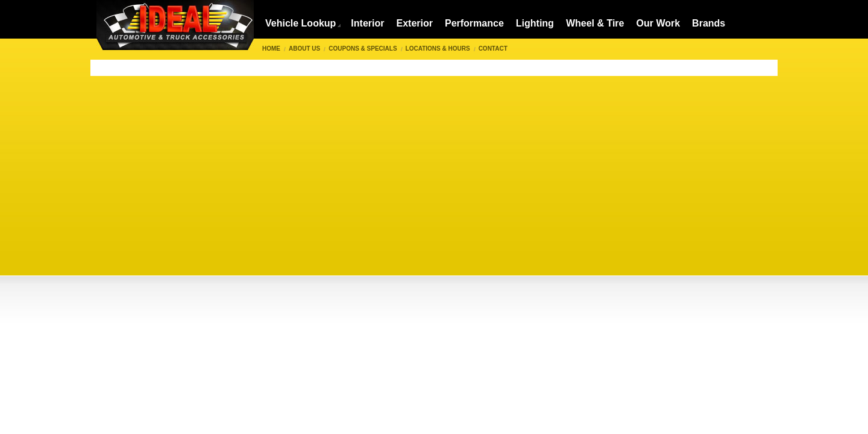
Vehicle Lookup (300, 23)
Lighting (535, 23)
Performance (474, 23)
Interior (367, 23)
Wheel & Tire (595, 23)
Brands (709, 23)
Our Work (659, 23)
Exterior (414, 23)
